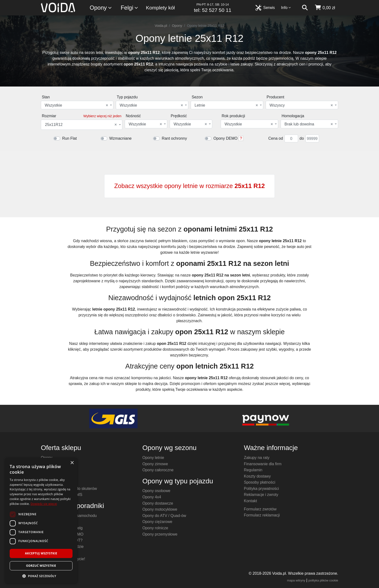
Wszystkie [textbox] (76, 105)
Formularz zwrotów (260, 509)
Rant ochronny (174, 138)
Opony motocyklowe (160, 509)
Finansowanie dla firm (263, 464)
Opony (101, 8)
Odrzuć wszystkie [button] (41, 566)
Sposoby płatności (260, 482)
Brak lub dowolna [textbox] (309, 124)
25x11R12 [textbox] (81, 125)
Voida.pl (161, 26)
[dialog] (41, 520)
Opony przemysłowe (160, 534)
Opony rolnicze (155, 528)
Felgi (130, 8)
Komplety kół (160, 8)
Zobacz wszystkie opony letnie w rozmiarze (189, 186)
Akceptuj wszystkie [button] (41, 553)
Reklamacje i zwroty (261, 495)
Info (286, 8)
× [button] (72, 463)
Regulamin (253, 470)
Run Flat (69, 138)
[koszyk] (325, 8)
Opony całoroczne (158, 470)
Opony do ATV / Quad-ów (164, 516)
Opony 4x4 (152, 497)
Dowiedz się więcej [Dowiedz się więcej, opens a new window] (44, 504)
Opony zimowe (155, 464)
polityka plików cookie (323, 580)
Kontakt (250, 501)
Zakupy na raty (257, 458)
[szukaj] (305, 8)
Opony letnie (153, 458)
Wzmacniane (120, 138)
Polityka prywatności (261, 489)
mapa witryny (296, 580)
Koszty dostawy (257, 476)
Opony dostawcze (158, 503)
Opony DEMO (226, 138)
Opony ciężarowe (157, 522)
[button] (41, 576)
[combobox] (77, 105)
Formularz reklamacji (262, 515)
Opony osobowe (156, 491)
